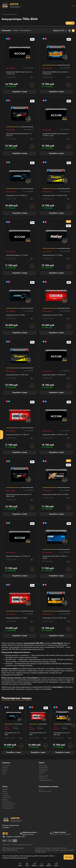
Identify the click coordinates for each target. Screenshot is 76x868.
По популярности (26, 31)
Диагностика (6, 800)
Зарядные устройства (46, 783)
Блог (4, 777)
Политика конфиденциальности (23, 847)
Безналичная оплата (9, 807)
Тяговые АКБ (43, 781)
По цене (15, 31)
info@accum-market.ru (29, 835)
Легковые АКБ (43, 770)
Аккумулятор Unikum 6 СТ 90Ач (17, 620)
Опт (40, 792)
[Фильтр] (2, 435)
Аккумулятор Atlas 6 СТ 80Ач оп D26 (56, 196)
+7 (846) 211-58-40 (59, 835)
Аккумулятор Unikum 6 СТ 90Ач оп (18, 436)
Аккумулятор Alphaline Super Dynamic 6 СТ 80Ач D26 (19, 73)
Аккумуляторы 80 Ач (10, 14)
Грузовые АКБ (43, 773)
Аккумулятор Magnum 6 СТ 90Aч (17, 256)
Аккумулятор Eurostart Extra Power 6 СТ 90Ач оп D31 (20, 497)
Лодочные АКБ (44, 779)
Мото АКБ (42, 775)
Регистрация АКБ (8, 811)
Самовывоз (6, 798)
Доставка (5, 796)
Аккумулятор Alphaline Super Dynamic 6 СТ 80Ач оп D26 (56, 135)
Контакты (5, 770)
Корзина (56, 864)
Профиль (42, 864)
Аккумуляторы (43, 768)
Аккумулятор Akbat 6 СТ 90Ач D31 (55, 376)
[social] (4, 836)
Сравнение (49, 864)
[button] (73, 728)
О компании (6, 768)
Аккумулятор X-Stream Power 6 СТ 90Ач (54, 497)
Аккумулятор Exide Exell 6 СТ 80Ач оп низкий (56, 559)
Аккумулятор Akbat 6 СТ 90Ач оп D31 (56, 436)
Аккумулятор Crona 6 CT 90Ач (53, 316)
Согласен (69, 857)
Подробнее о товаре (20, 92)
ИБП (40, 777)
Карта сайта (6, 847)
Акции (4, 775)
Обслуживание (7, 805)
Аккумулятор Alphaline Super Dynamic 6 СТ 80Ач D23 (56, 73)
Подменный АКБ (8, 809)
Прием (5, 794)
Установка (5, 792)
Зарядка (5, 803)
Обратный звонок (28, 837)
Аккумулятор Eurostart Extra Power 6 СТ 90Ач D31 (20, 135)
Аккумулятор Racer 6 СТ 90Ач (53, 256)
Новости (5, 773)
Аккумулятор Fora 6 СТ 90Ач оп (17, 196)
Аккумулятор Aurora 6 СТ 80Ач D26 (55, 620)
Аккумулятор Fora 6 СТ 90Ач (16, 316)
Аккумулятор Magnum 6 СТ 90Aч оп (19, 558)
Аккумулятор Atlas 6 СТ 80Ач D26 (18, 376)
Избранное (34, 864)
